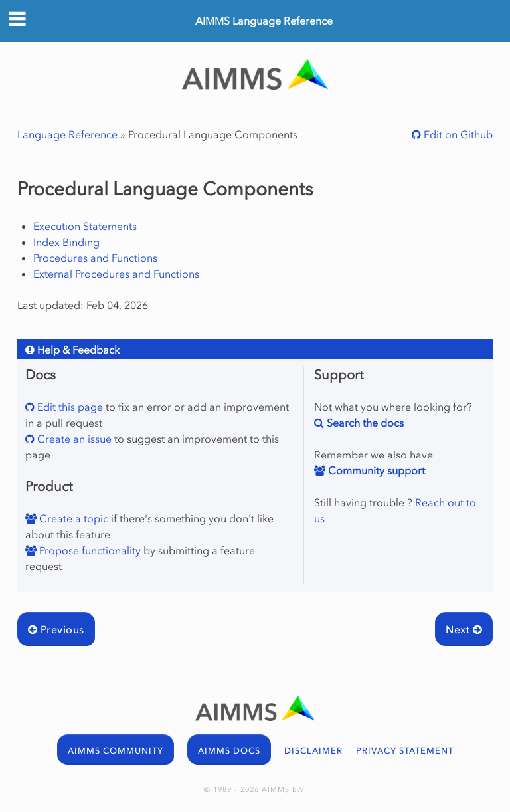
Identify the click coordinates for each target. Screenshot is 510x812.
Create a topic (72, 518)
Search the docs (364, 423)
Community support (375, 470)
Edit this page (69, 407)
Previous (56, 629)
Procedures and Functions (95, 258)
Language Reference (67, 134)
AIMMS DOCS (229, 751)
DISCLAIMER (313, 751)
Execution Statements (85, 226)
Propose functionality (89, 550)
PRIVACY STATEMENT (405, 751)
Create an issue (73, 439)
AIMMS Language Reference (264, 21)
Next (464, 629)
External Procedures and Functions (116, 274)
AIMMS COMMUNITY (116, 751)
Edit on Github (457, 134)
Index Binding (66, 242)
